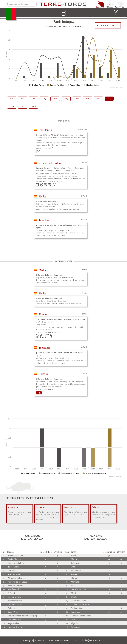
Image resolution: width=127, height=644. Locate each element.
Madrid (43, 270)
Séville (42, 197)
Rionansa (44, 314)
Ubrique (43, 374)
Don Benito (45, 130)
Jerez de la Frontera (50, 163)
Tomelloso (44, 220)
